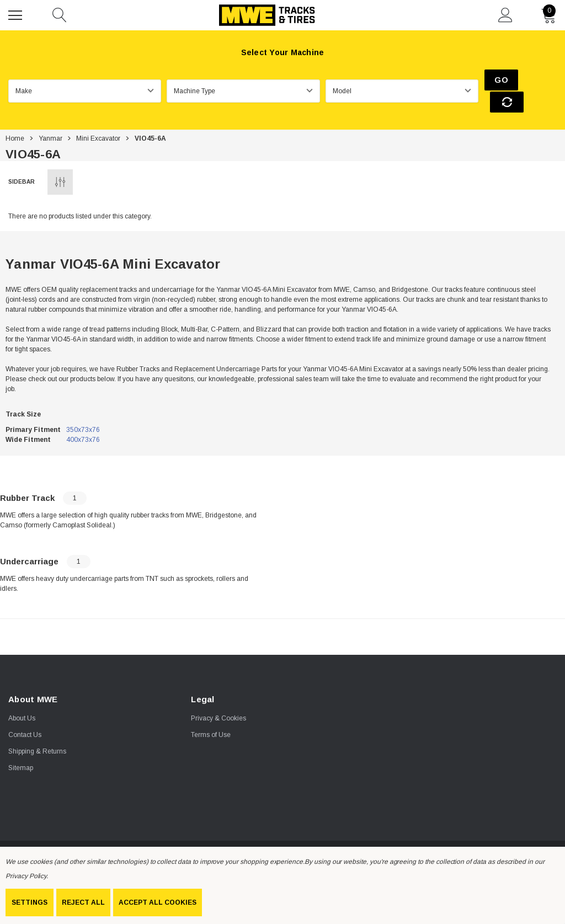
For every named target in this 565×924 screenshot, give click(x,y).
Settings (30, 902)
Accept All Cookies (158, 902)
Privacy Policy (26, 876)
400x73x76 (83, 419)
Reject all (83, 902)
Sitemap (21, 747)
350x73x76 (83, 409)
